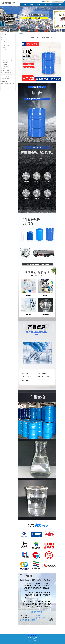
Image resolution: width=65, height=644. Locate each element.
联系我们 (52, 4)
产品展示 (38, 4)
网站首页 (24, 4)
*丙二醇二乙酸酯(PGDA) (7, 71)
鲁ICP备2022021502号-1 (32, 636)
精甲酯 (4, 41)
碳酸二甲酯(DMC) (6, 45)
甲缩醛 (4, 37)
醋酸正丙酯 (5, 51)
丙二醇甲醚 (5, 39)
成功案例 (45, 4)
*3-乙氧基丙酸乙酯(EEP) (7, 73)
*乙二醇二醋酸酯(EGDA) (7, 59)
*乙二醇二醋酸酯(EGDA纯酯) (8, 61)
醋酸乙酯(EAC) (5, 49)
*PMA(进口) (5, 65)
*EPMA (4, 69)
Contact (8, 76)
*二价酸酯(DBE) (6, 57)
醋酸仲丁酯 (5, 55)
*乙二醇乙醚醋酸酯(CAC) (7, 63)
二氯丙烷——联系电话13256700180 (28, 628)
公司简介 (31, 4)
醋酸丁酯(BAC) (5, 53)
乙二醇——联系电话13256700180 (27, 630)
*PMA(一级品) (5, 67)
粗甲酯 (4, 43)
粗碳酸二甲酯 (5, 47)
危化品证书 (60, 4)
